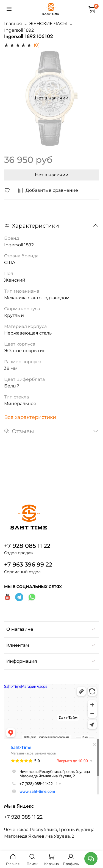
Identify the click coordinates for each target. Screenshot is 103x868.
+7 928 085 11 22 (27, 546)
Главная (13, 24)
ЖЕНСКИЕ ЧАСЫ (48, 24)
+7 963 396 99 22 (28, 564)
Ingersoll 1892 (19, 30)
